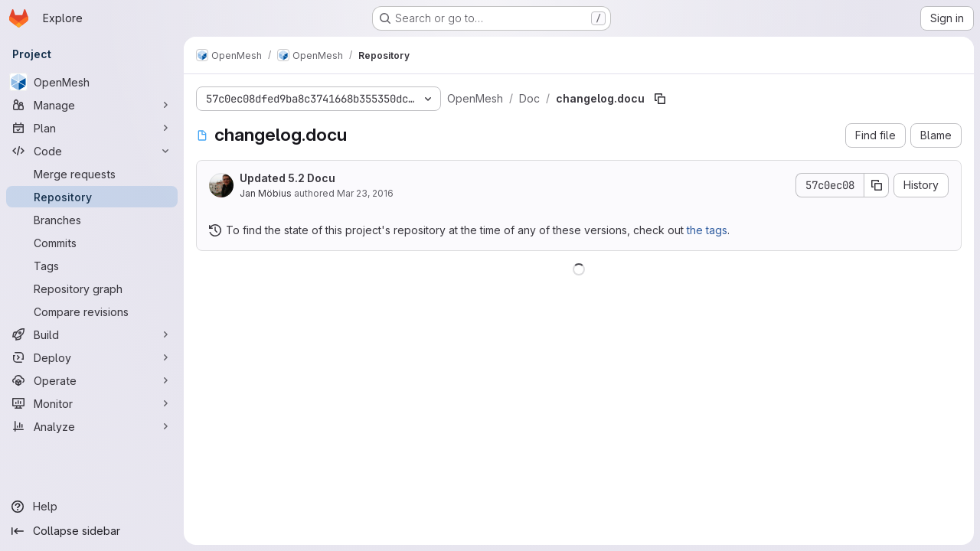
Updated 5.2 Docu (287, 178)
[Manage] (92, 105)
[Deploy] (92, 357)
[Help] (92, 507)
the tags (707, 230)
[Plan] (92, 128)
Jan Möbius (266, 193)
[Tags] (92, 266)
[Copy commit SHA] (877, 185)
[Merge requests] (92, 174)
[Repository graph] (92, 289)
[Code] (92, 151)
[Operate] (92, 380)
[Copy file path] (660, 99)
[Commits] (92, 243)
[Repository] (92, 197)
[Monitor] (92, 403)
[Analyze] (92, 426)
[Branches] (92, 220)
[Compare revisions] (92, 311)
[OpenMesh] (92, 82)
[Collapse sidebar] (92, 531)
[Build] (92, 334)
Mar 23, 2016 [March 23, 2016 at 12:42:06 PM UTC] (365, 193)
